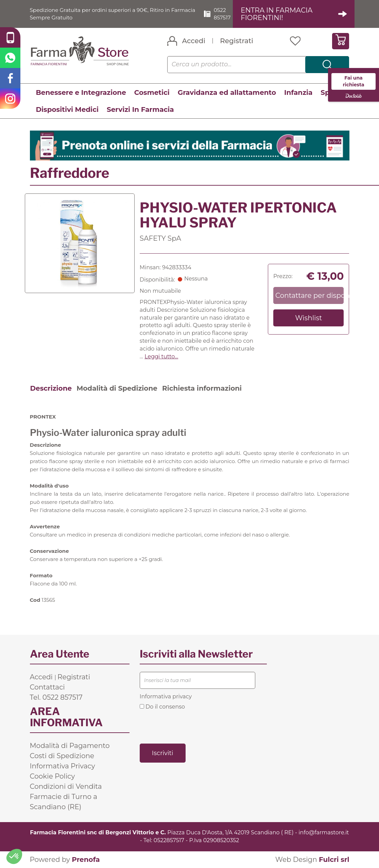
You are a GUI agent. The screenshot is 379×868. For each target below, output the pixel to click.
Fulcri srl (334, 860)
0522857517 (169, 841)
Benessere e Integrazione (81, 92)
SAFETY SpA (160, 238)
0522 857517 (225, 14)
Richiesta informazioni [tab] (202, 388)
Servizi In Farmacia (140, 109)
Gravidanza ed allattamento (227, 92)
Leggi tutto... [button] (161, 356)
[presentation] (191, 726)
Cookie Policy (53, 777)
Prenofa (86, 860)
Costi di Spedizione (62, 756)
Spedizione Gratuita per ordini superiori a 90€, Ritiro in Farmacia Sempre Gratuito (104, 14)
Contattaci (47, 687)
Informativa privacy (166, 697)
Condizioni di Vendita (66, 787)
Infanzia (298, 92)
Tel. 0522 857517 (56, 698)
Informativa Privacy (63, 766)
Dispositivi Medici (67, 109)
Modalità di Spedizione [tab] (117, 388)
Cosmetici (152, 92)
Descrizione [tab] (51, 388)
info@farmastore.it (324, 833)
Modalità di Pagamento (70, 746)
